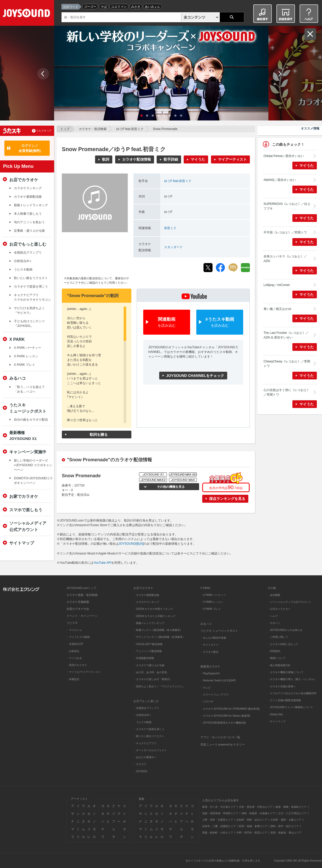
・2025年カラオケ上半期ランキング (154, 616)
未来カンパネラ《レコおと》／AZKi (285, 259)
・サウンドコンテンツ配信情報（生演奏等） (159, 637)
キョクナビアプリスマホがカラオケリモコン (32, 297)
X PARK (17, 339)
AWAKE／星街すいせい (280, 180)
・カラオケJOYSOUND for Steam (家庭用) (225, 716)
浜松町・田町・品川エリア (252, 820)
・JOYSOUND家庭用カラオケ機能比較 (223, 723)
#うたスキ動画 (220, 322)
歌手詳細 (171, 159)
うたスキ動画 (23, 270)
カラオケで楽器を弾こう (31, 287)
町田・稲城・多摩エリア (253, 826)
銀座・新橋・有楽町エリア (291, 807)
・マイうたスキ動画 (78, 637)
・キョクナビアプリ (145, 743)
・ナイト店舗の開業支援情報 (284, 700)
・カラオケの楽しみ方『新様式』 (153, 679)
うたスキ (72, 623)
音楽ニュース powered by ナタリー (223, 744)
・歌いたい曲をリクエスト (149, 736)
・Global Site (275, 714)
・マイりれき (74, 658)
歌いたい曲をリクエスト (31, 278)
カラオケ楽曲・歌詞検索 (82, 595)
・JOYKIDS (140, 771)
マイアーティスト (232, 159)
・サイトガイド (209, 645)
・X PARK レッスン (212, 602)
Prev (43, 74)
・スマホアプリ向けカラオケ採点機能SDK (292, 693)
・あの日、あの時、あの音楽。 (151, 672)
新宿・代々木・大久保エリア (219, 807)
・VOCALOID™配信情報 (148, 644)
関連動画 (167, 322)
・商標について (276, 658)
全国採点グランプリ (28, 253)
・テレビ (206, 688)
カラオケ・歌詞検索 (93, 129)
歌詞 (106, 159)
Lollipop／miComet (277, 285)
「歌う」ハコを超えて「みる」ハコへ (29, 389)
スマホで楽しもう (26, 510)
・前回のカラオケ (77, 665)
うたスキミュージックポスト (28, 408)
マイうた (198, 159)
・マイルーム (74, 630)
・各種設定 (73, 679)
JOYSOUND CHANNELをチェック (195, 376)
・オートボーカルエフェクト (150, 750)
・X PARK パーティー (213, 595)
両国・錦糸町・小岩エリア (218, 833)
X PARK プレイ (24, 365)
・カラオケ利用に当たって (283, 644)
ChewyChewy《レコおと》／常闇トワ (287, 364)
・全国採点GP (75, 644)
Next (279, 74)
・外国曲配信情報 (144, 658)
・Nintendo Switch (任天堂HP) (218, 680)
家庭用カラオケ (210, 666)
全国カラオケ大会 (78, 609)
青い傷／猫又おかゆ (277, 309)
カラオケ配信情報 (137, 159)
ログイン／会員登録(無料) (30, 148)
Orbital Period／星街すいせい (284, 156)
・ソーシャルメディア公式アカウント (289, 602)
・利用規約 (274, 651)
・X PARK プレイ (211, 609)
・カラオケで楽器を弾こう (149, 729)
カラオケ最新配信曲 (28, 197)
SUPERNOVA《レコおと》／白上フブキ (287, 206)
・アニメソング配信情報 (148, 651)
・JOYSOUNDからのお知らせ (285, 630)
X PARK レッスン (26, 356)
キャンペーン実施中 (28, 452)
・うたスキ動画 (142, 722)
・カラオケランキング (146, 602)
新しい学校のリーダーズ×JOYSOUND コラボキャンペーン (33, 465)
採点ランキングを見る (227, 499)
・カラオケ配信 (209, 652)
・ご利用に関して (278, 637)
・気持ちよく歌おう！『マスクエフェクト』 (159, 686)
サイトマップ (22, 543)
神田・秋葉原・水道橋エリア (258, 813)
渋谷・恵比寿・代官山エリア (256, 807)
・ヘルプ (273, 616)
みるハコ (18, 378)
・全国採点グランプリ (146, 708)
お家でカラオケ (24, 496)
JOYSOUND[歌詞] (131, 544)
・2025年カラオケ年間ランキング (153, 609)
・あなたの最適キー (145, 757)
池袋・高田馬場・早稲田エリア (220, 813)
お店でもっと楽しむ (28, 244)
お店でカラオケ (24, 180)
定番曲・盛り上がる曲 (29, 231)
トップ (65, 129)
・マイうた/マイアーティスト (84, 672)
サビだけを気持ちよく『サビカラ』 (29, 310)
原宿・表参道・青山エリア (286, 833)
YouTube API (102, 563)
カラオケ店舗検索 (78, 602)
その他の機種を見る (170, 487)
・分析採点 (73, 651)
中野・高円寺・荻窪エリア (252, 833)
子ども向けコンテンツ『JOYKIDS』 (29, 324)
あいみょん (152, 7)
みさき (136, 7)
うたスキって (44, 131)
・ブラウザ (207, 702)
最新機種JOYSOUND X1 (23, 436)
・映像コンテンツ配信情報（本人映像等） (158, 630)
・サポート (274, 623)
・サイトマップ (276, 721)
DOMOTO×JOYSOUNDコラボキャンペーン (33, 481)
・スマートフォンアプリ (215, 695)
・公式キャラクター (279, 609)
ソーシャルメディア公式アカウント (28, 526)
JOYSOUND (27, 14)
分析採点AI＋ (23, 261)
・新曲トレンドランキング (149, 623)
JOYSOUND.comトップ (81, 588)
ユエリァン (119, 7)
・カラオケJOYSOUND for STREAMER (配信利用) (230, 709)
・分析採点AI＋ (142, 715)
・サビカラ (140, 764)
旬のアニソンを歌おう (29, 222)
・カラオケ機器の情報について (285, 672)
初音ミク (170, 228)
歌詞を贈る (99, 435)
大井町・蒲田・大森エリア (286, 820)
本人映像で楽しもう (28, 214)
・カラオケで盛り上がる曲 (149, 665)
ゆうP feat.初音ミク (130, 129)
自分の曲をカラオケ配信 (31, 420)
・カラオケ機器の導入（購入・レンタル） (292, 679)
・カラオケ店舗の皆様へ (282, 686)
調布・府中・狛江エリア (285, 826)
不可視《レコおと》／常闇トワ (285, 232)
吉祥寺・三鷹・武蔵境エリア (219, 826)
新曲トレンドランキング (31, 205)
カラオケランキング (28, 188)
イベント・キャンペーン (82, 616)
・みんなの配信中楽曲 (213, 638)
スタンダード (173, 247)
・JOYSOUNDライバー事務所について (290, 707)
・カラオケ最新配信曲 (146, 595)
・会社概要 (274, 595)
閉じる (310, 34)
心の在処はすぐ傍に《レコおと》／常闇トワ (287, 392)
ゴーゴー (90, 7)
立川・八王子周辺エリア (292, 813)
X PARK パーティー (28, 348)
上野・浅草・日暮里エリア (218, 820)
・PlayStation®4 (210, 674)
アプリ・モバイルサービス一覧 (220, 737)
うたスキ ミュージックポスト (219, 631)
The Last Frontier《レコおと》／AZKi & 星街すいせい (286, 335)
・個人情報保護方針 (279, 665)
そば (104, 7)
